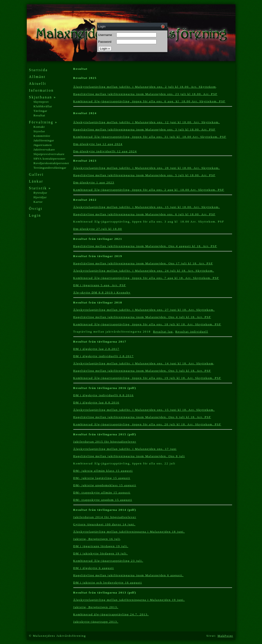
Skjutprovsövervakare (49, 154)
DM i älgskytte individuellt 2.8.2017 (104, 356)
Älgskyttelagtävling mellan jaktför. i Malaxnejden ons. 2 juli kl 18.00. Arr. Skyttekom (145, 87)
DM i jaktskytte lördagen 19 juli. (101, 553)
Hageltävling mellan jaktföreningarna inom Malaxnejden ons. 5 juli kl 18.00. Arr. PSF (144, 175)
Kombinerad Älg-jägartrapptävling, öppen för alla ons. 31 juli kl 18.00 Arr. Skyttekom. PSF (150, 137)
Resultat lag (163, 332)
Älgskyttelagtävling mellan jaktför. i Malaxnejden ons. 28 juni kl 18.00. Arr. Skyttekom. (147, 168)
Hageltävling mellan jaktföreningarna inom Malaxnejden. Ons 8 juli (129, 456)
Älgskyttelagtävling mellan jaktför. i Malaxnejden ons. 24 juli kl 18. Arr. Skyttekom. (144, 271)
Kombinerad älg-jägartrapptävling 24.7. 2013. (111, 614)
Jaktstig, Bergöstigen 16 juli (97, 539)
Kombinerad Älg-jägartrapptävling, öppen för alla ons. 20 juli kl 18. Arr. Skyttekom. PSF (147, 424)
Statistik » (40, 188)
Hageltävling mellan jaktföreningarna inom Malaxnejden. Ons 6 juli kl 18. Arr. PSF (142, 417)
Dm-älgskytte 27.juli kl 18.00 (98, 229)
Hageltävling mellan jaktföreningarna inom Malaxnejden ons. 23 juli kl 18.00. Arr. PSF (145, 94)
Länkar (36, 181)
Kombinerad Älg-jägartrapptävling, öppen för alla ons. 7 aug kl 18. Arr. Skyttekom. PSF (146, 278)
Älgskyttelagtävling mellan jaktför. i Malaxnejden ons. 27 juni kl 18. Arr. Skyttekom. (144, 310)
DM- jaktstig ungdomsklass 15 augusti (105, 485)
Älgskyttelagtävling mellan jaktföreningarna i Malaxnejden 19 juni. (129, 600)
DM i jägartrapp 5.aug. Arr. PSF (100, 285)
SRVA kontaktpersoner (50, 159)
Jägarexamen (43, 145)
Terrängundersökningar (50, 168)
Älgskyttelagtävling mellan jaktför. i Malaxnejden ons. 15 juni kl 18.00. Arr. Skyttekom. (147, 207)
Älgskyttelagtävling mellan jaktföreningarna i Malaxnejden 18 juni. (129, 532)
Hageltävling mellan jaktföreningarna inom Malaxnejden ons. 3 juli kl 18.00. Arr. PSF (144, 129)
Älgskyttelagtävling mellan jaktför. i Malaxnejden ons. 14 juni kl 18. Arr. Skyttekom (143, 363)
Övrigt (36, 209)
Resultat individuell (192, 332)
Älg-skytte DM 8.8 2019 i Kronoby (102, 292)
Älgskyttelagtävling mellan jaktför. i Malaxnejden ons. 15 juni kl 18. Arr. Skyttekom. (144, 410)
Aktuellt (38, 84)
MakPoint (225, 636)
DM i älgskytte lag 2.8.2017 (96, 349)
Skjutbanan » (43, 97)
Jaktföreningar (44, 140)
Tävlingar (40, 111)
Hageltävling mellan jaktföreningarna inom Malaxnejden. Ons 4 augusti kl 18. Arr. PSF (145, 246)
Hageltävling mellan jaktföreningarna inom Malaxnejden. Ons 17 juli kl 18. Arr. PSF (143, 263)
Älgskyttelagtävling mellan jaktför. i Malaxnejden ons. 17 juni (125, 449)
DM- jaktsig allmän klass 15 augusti (103, 471)
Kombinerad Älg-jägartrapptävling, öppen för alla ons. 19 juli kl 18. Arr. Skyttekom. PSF (147, 378)
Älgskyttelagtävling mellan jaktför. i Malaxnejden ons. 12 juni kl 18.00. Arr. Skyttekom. (147, 122)
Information (41, 90)
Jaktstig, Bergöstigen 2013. (96, 607)
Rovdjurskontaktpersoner (51, 163)
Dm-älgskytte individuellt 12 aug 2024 (105, 151)
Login (35, 215)
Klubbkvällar (43, 106)
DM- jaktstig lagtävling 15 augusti (102, 478)
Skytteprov (41, 102)
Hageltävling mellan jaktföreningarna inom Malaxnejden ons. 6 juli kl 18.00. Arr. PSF (144, 214)
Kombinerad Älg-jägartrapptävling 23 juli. (108, 561)
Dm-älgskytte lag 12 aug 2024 (98, 144)
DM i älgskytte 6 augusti (94, 568)
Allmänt (37, 77)
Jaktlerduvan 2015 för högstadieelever (105, 442)
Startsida (38, 70)
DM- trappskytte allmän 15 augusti (102, 492)
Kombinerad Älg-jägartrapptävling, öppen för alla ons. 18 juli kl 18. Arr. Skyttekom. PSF (147, 324)
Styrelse (39, 131)
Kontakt (39, 127)
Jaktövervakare (44, 149)
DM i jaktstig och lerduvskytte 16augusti (108, 583)
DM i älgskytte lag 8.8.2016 (96, 402)
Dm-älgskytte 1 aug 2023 (94, 182)
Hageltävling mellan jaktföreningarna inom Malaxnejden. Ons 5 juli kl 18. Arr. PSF (142, 371)
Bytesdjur (40, 193)
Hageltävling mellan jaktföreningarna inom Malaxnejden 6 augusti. (129, 575)
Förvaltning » (43, 122)
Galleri (36, 174)
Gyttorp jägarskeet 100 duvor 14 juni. (104, 524)
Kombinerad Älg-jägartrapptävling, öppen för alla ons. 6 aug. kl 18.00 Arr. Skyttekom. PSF (149, 101)
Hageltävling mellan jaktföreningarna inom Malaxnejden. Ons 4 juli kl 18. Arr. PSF (142, 317)
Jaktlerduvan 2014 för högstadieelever (105, 517)
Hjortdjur (40, 197)
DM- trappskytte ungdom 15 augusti (103, 500)
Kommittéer (42, 136)
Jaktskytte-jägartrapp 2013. (96, 622)
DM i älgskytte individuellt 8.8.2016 (104, 395)
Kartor (38, 202)
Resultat (39, 115)
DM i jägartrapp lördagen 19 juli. (101, 546)
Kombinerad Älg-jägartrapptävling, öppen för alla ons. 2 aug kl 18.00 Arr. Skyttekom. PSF (149, 190)
